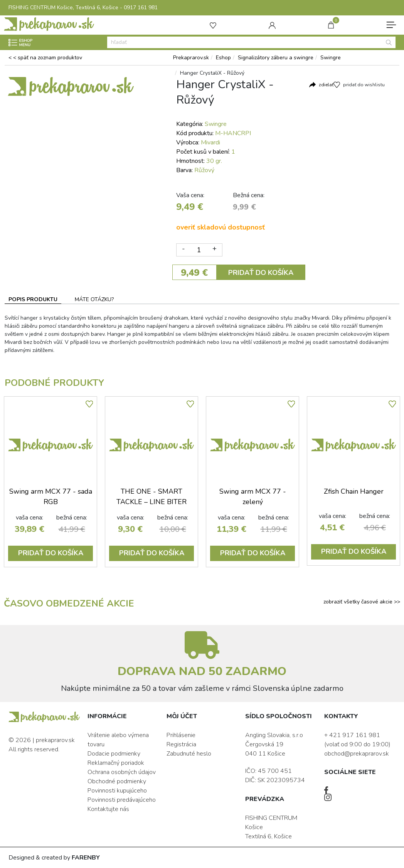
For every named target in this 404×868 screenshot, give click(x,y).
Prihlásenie (181, 735)
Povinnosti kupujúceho (117, 791)
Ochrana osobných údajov (122, 772)
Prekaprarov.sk (191, 58)
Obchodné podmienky (117, 781)
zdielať (326, 85)
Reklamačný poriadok (116, 763)
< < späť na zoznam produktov (45, 58)
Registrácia (181, 744)
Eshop (223, 58)
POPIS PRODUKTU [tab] (33, 299)
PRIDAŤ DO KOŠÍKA (261, 273)
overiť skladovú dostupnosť (221, 227)
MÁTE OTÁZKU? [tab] (94, 299)
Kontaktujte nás (108, 809)
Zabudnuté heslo (189, 754)
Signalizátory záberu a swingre (276, 58)
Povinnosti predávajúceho (122, 800)
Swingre (331, 58)
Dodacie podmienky (114, 754)
